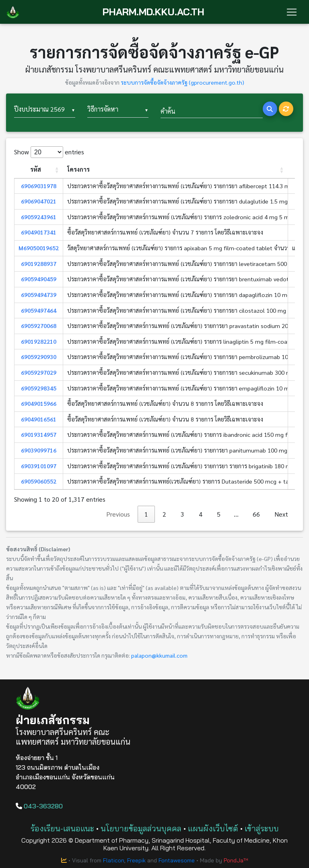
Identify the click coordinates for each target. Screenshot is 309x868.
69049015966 (39, 403)
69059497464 (39, 310)
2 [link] (164, 514)
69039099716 (39, 450)
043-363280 (39, 806)
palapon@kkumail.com (159, 655)
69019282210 (39, 341)
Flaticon (114, 860)
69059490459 (39, 279)
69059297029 (39, 372)
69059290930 (39, 357)
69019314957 (39, 434)
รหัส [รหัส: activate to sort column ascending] (36, 169)
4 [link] (201, 514)
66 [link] (256, 514)
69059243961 (39, 217)
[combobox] (45, 110)
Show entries (49, 152)
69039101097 (39, 466)
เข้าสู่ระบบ (262, 828)
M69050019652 (39, 248)
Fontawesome (177, 860)
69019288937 (39, 264)
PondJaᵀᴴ (236, 860)
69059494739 (39, 295)
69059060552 (39, 481)
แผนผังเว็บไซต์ (213, 828)
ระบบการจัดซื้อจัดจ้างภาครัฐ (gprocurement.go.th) (182, 82)
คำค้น (168, 111)
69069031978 (39, 186)
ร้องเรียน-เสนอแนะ (62, 828)
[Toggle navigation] (292, 12)
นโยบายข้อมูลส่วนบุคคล (141, 828)
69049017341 (39, 232)
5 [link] (219, 514)
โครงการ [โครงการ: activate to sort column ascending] (78, 169)
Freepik (136, 860)
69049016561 (39, 419)
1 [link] (146, 514)
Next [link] (281, 514)
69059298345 (39, 388)
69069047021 (39, 201)
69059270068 (39, 326)
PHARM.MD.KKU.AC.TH (153, 12)
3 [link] (182, 514)
